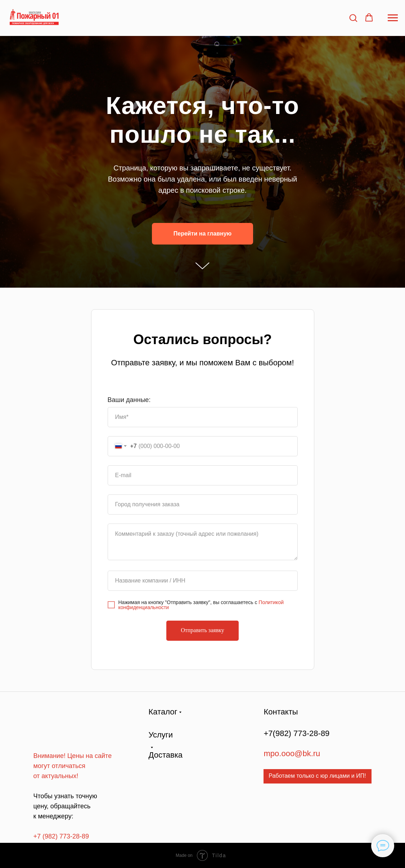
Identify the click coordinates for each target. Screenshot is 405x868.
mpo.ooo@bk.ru (292, 753)
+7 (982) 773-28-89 (61, 836)
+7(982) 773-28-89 (297, 733)
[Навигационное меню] (393, 18)
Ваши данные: (129, 400)
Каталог (163, 712)
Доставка (166, 755)
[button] (353, 18)
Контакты (281, 712)
